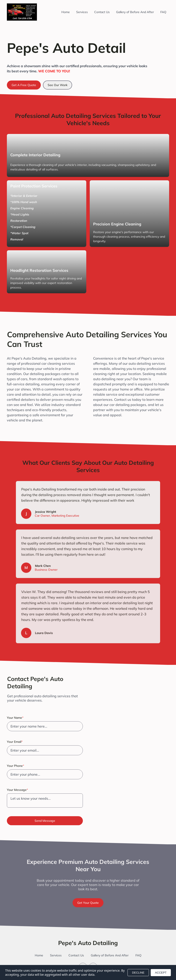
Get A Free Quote (24, 85)
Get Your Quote (88, 903)
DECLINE (138, 973)
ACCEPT (161, 973)
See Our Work (58, 85)
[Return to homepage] (22, 12)
